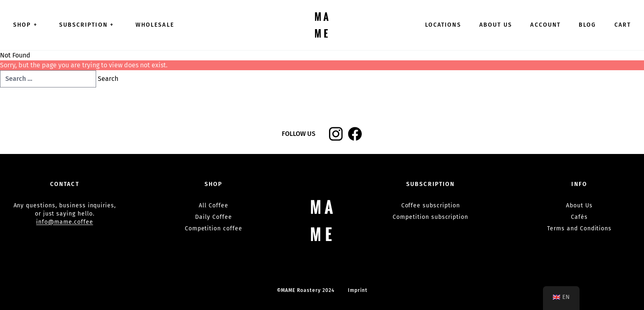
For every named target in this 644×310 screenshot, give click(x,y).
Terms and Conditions (579, 228)
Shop (27, 25)
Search (108, 79)
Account (545, 25)
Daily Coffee (214, 217)
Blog (587, 25)
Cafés (579, 217)
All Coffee (214, 206)
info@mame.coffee (64, 222)
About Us (496, 25)
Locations (443, 25)
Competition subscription (430, 217)
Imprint (358, 290)
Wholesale (155, 25)
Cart (623, 25)
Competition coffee (214, 228)
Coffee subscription (431, 206)
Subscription (88, 25)
